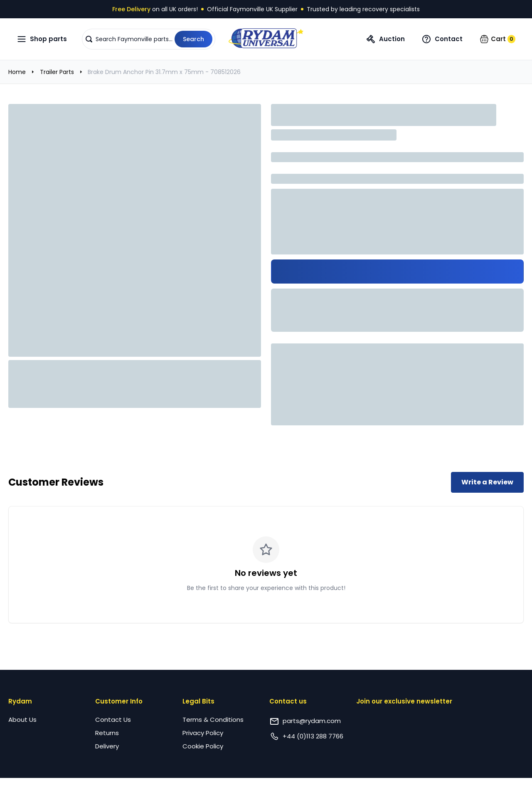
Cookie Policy (203, 746)
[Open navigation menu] (42, 39)
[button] (149, 39)
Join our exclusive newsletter (404, 701)
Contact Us (113, 720)
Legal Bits (198, 701)
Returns (107, 733)
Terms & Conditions (213, 720)
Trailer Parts (57, 72)
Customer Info (119, 701)
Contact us (288, 701)
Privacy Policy (203, 733)
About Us (22, 720)
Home (17, 72)
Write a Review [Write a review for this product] (487, 482)
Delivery (107, 746)
